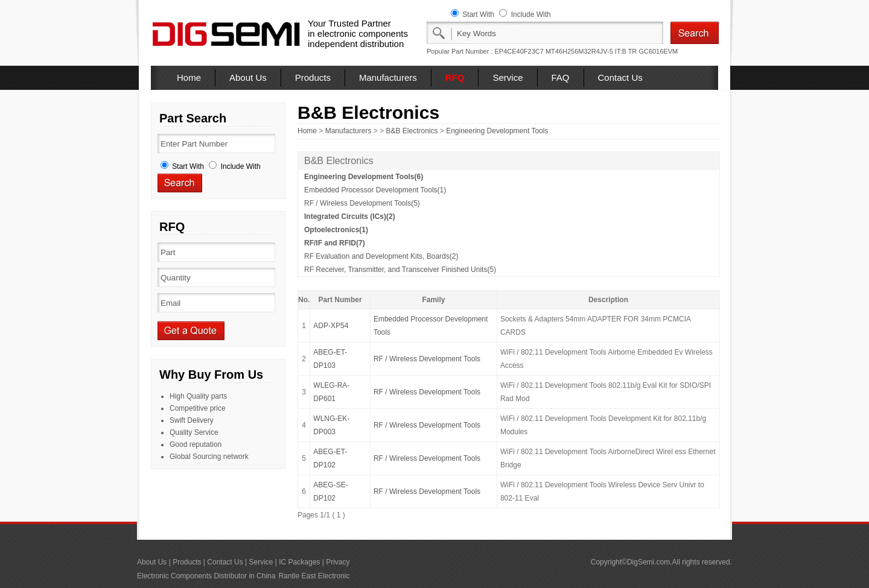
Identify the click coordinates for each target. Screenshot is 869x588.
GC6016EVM (658, 51)
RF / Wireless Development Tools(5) (362, 203)
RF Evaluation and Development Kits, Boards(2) (381, 256)
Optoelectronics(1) (336, 230)
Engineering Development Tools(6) (364, 177)
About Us (248, 77)
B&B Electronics (412, 131)
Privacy (338, 562)
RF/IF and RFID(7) (335, 243)
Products (313, 77)
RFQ (455, 77)
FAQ (561, 77)
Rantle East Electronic (314, 576)
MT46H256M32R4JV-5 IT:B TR (591, 51)
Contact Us (620, 77)
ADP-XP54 (331, 326)
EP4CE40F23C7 (519, 51)
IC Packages (299, 562)
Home (189, 77)
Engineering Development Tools (497, 131)
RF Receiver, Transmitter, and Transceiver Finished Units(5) (400, 270)
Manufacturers (388, 77)
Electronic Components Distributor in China (206, 576)
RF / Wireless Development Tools (427, 359)
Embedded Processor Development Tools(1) (375, 190)
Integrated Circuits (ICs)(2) (350, 217)
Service (508, 77)
